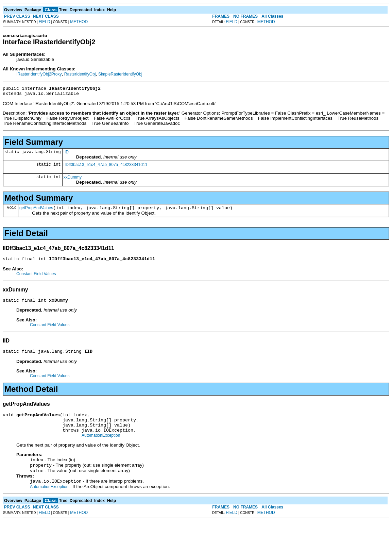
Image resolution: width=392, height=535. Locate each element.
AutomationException (101, 447)
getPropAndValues (36, 211)
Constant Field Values (36, 278)
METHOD (79, 22)
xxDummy (73, 179)
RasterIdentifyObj (80, 74)
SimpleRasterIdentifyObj (120, 74)
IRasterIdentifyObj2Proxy (39, 74)
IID (66, 154)
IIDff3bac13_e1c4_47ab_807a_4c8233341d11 (106, 167)
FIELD (45, 22)
